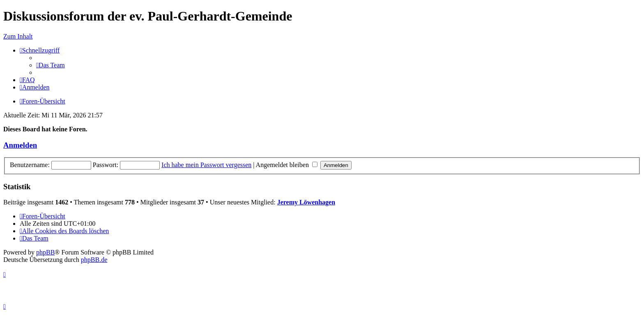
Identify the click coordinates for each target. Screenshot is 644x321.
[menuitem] (51, 65)
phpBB (45, 252)
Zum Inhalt (18, 36)
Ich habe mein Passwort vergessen (206, 165)
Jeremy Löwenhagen (306, 202)
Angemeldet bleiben (287, 165)
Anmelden (20, 145)
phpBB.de (94, 260)
